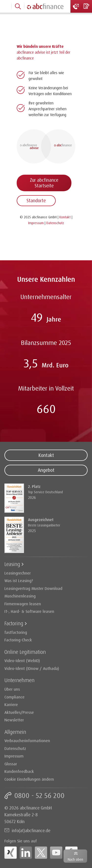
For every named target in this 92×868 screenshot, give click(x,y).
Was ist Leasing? (19, 580)
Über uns (12, 689)
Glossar (11, 764)
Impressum (14, 756)
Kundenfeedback (19, 771)
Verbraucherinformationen (27, 741)
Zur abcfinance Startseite (44, 183)
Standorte (36, 201)
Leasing (12, 564)
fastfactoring (16, 632)
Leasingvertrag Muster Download (33, 588)
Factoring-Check (18, 640)
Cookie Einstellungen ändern (29, 779)
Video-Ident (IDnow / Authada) (32, 668)
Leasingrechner (18, 573)
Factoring (14, 623)
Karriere (11, 704)
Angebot (46, 470)
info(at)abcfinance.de (31, 830)
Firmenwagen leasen (23, 604)
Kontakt (46, 455)
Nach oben (75, 859)
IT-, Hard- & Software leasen (29, 611)
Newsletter (14, 720)
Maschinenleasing (20, 596)
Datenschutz (15, 748)
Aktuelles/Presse (19, 712)
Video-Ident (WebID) (22, 661)
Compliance (14, 697)
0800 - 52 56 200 (39, 795)
